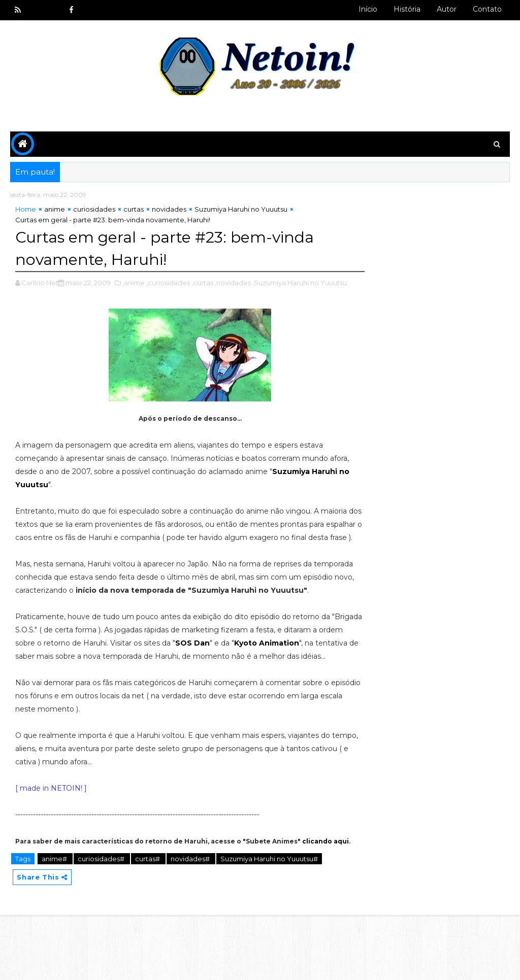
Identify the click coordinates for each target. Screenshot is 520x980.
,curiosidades (168, 283)
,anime (134, 283)
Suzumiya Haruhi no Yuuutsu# (269, 923)
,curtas (202, 283)
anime (55, 211)
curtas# (148, 923)
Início (368, 9)
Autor (447, 9)
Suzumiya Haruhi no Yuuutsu (241, 211)
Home (26, 211)
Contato (487, 9)
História (407, 9)
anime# (55, 923)
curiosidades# (102, 923)
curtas (134, 211)
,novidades (233, 283)
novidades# (191, 923)
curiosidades (94, 211)
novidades (169, 211)
